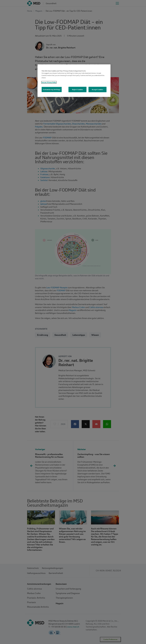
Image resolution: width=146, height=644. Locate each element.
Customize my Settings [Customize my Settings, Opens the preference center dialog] (52, 89)
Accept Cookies (97, 89)
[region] (74, 81)
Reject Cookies (78, 89)
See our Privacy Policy (49, 82)
